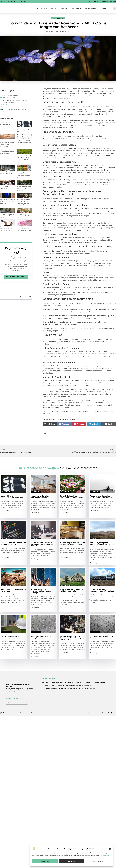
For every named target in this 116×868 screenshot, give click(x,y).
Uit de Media (42, 8)
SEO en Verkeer (6, 112)
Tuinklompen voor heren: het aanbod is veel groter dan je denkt (24, 229)
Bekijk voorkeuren (98, 862)
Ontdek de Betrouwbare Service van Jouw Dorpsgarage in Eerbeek (73, 638)
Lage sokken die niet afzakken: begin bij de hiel (23, 130)
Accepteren (45, 862)
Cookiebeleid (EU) (108, 713)
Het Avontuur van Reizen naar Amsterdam (14, 590)
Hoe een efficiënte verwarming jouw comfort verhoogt (41, 591)
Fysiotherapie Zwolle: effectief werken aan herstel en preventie (6, 229)
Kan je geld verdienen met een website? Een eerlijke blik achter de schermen (69, 688)
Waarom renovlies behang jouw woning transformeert (101, 497)
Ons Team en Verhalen (71, 8)
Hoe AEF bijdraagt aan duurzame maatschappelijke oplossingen (102, 544)
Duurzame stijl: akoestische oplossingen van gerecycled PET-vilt (42, 544)
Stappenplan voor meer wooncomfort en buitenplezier (24, 188)
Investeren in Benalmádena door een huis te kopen (42, 497)
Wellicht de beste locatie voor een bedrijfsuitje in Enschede (7, 201)
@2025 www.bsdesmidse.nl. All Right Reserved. (16, 713)
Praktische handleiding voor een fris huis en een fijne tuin (7, 216)
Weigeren (72, 862)
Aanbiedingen (58, 18)
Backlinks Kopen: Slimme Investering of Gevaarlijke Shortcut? (72, 685)
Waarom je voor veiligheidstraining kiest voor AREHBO (7, 152)
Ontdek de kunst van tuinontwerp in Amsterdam (71, 497)
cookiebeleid (105, 856)
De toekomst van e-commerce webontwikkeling (14, 544)
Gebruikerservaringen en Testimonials (14, 109)
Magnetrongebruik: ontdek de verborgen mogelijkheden (73, 544)
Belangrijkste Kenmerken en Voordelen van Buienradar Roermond (16, 101)
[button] (110, 849)
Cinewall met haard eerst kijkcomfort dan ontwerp (6, 124)
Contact (104, 8)
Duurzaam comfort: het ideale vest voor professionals (14, 637)
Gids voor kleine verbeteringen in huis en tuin (24, 216)
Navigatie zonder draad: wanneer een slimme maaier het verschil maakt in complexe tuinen (24, 159)
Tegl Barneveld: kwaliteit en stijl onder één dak (101, 637)
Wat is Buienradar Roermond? (11, 95)
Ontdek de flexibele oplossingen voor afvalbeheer (102, 590)
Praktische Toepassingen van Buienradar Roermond (15, 106)
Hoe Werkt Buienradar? (9, 98)
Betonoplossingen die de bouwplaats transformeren (42, 637)
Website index (93, 713)
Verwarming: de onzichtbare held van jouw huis (72, 590)
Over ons (79, 682)
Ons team (89, 682)
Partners (54, 8)
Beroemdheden (56, 682)
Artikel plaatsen (91, 8)
